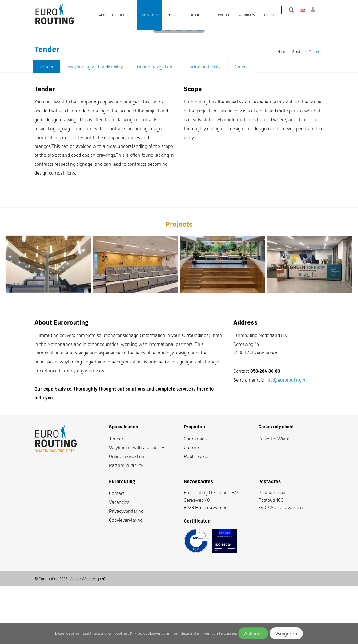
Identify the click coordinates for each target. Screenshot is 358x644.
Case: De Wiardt (275, 496)
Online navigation (155, 124)
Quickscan (202, 15)
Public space (197, 514)
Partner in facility (204, 124)
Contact (275, 15)
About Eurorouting (118, 15)
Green (241, 124)
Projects (178, 15)
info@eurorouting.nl (286, 437)
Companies (195, 496)
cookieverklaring (159, 633)
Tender (46, 124)
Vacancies (251, 15)
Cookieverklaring (126, 578)
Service (152, 15)
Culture (191, 505)
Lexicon (227, 15)
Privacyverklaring (126, 569)
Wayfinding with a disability (95, 124)
